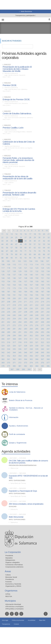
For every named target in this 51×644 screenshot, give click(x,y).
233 (48, 308)
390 (29, 369)
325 (9, 346)
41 (39, 241)
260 (48, 319)
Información (14, 417)
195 (37, 295)
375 (37, 363)
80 (16, 254)
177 (37, 288)
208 (9, 302)
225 (3, 308)
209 (14, 302)
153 (3, 281)
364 (26, 359)
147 (20, 278)
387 (12, 369)
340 (42, 349)
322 (42, 342)
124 (42, 268)
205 (42, 298)
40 (35, 241)
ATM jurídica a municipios (15, 609)
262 (9, 322)
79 (12, 254)
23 (7, 237)
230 (31, 308)
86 (44, 254)
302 (31, 335)
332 (48, 346)
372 (20, 363)
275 (31, 325)
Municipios (10, 601)
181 (9, 292)
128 (14, 271)
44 (2, 244)
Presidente (9, 556)
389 (23, 369)
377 (48, 363)
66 (2, 251)
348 (37, 352)
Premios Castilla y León (13, 128)
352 (9, 356)
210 (20, 302)
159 (37, 281)
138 (20, 275)
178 (42, 288)
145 (9, 278)
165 (20, 285)
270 (3, 325)
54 (49, 244)
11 (2, 234)
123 (37, 268)
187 (42, 292)
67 (7, 251)
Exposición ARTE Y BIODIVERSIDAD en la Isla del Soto (28, 477)
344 (14, 352)
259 (42, 319)
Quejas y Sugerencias (18, 443)
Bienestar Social (11, 577)
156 (20, 281)
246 (20, 315)
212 (31, 302)
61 (30, 248)
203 (31, 298)
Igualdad (13, 507)
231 (37, 308)
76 (49, 251)
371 (14, 363)
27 (25, 237)
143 (48, 275)
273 (20, 325)
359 (48, 356)
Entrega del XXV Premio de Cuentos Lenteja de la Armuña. (19, 210)
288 (3, 332)
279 (3, 329)
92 (21, 258)
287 (48, 329)
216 (3, 305)
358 (42, 356)
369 (3, 363)
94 (30, 258)
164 (14, 285)
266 (31, 322)
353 (14, 356)
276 (37, 325)
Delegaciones (10, 560)
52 (39, 244)
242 (48, 312)
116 (48, 265)
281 (14, 329)
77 (2, 254)
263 (14, 322)
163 (9, 285)
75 (44, 251)
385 (42, 366)
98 (49, 258)
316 (9, 342)
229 (26, 308)
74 (39, 251)
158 (31, 281)
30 (39, 237)
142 (42, 275)
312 (37, 339)
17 (30, 234)
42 (44, 241)
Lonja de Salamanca (17, 392)
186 (37, 292)
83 (30, 254)
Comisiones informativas (14, 565)
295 (42, 332)
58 (16, 248)
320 (31, 342)
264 (20, 322)
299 (14, 335)
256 (26, 319)
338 (31, 349)
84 (35, 254)
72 (30, 251)
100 (8, 261)
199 (9, 298)
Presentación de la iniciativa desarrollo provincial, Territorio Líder (19, 194)
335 (14, 349)
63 (39, 248)
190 (9, 295)
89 (7, 258)
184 (26, 292)
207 (3, 302)
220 (26, 305)
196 (42, 295)
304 (42, 335)
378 (3, 366)
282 (20, 329)
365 (31, 359)
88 (2, 258)
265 (26, 322)
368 (48, 359)
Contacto (16, 624)
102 (19, 261)
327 (20, 346)
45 (7, 244)
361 (9, 359)
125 (48, 268)
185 (31, 292)
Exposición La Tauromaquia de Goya (23, 491)
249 (37, 315)
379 (9, 366)
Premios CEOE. (10, 85)
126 (3, 271)
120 (20, 268)
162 (3, 285)
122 (31, 268)
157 (26, 281)
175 (26, 288)
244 (9, 315)
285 (37, 329)
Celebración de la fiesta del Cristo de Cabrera (19, 143)
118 (9, 268)
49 (25, 244)
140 (31, 275)
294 (37, 332)
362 (14, 359)
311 (31, 339)
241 (42, 312)
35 (12, 241)
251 (48, 315)
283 (26, 329)
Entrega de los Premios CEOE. (16, 99)
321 (37, 342)
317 (14, 342)
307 (9, 339)
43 (49, 241)
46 (12, 244)
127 (9, 271)
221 (31, 305)
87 (49, 254)
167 (31, 285)
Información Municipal (13, 604)
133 (42, 271)
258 (37, 319)
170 (48, 285)
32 (49, 237)
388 (18, 369)
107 (48, 261)
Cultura (8, 575)
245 (14, 315)
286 (42, 329)
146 (14, 278)
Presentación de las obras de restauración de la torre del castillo (18, 178)
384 (37, 366)
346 (26, 352)
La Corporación (13, 552)
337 (26, 349)
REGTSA (9, 596)
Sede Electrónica (26, 11)
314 (48, 339)
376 (42, 363)
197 (48, 295)
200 (14, 298)
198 (3, 298)
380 (14, 366)
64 (44, 248)
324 (3, 346)
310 (26, 339)
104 (31, 261)
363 (20, 359)
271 (9, 325)
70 (21, 251)
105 (36, 261)
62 (35, 248)
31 (44, 237)
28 (30, 237)
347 (31, 352)
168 (37, 285)
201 (20, 298)
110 (14, 265)
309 (20, 339)
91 (16, 258)
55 (2, 248)
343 (9, 352)
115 (42, 265)
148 (26, 278)
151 (42, 278)
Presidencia (10, 579)
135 (3, 275)
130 (26, 271)
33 (2, 241)
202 (26, 298)
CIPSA (8, 594)
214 (42, 302)
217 (9, 305)
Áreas (8, 571)
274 (26, 325)
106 (42, 261)
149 (31, 278)
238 (26, 312)
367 (42, 359)
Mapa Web (42, 620)
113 (31, 265)
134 (48, 271)
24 (12, 237)
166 (26, 285)
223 (42, 305)
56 (7, 248)
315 (3, 342)
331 (42, 346)
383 (31, 366)
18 (35, 234)
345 (20, 352)
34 (7, 241)
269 (48, 322)
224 (48, 305)
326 (14, 346)
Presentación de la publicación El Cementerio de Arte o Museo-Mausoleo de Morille (17, 69)
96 (39, 258)
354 (20, 356)
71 (25, 251)
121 (26, 268)
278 (48, 325)
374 (31, 363)
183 (20, 292)
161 (48, 281)
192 (20, 295)
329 (31, 346)
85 (39, 254)
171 (3, 288)
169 (42, 285)
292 (26, 332)
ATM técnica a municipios (14, 607)
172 (9, 288)
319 (26, 342)
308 (14, 339)
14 (16, 234)
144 (3, 278)
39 (30, 241)
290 (14, 332)
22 (2, 237)
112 (26, 265)
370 (9, 363)
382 (26, 366)
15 (21, 234)
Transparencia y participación (25, 15)
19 (39, 234)
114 (37, 265)
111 (20, 265)
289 (9, 332)
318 (20, 342)
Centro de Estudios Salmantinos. (17, 114)
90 (12, 258)
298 (9, 335)
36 (16, 241)
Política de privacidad (18, 620)
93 (25, 258)
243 (3, 315)
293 (31, 332)
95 (35, 258)
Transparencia (6, 624)
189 (3, 295)
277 (42, 325)
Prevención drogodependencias (23, 465)
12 (7, 234)
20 (44, 234)
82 (25, 254)
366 (37, 359)
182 (14, 292)
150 (37, 278)
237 (20, 312)
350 (48, 352)
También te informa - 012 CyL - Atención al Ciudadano (26, 409)
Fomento (9, 582)
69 (16, 251)
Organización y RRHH (13, 586)
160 (42, 281)
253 (9, 319)
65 (49, 248)
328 (26, 346)
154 (9, 281)
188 (48, 292)
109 (9, 265)
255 (20, 319)
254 (14, 319)
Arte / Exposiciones (17, 481)
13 (12, 234)
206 (48, 298)
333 (3, 349)
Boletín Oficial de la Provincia (21, 400)
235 (9, 312)
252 (3, 319)
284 (31, 329)
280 (9, 329)
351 (3, 356)
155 (14, 281)
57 (12, 248)
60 (25, 248)
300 (20, 335)
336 (20, 349)
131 (31, 271)
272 (14, 325)
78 (7, 254)
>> (40, 369)
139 (26, 275)
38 (25, 241)
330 (37, 346)
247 (26, 315)
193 (26, 295)
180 (3, 292)
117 (3, 268)
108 (3, 265)
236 (14, 312)
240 (37, 312)
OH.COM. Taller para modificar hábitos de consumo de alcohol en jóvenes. (28, 462)
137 (14, 275)
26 (21, 237)
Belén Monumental (16, 517)
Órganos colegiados (12, 562)
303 (37, 335)
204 (37, 298)
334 (9, 349)
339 (37, 349)
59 (21, 248)
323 (48, 342)
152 (48, 278)
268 (42, 322)
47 (16, 244)
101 (14, 261)
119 (14, 268)
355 (26, 356)
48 (21, 244)
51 (35, 244)
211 (26, 302)
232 (42, 308)
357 (37, 356)
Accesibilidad (32, 620)
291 (20, 332)
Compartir (3, 376)
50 (30, 244)
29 (35, 237)
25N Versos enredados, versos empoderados (26, 504)
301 (26, 335)
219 (20, 305)
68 (12, 251)
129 (20, 271)
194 (31, 295)
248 (31, 315)
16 (25, 234)
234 (3, 312)
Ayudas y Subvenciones (19, 426)
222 (37, 305)
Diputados (9, 558)
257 (31, 319)
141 (37, 275)
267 (37, 322)
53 (44, 244)
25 (16, 237)
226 (9, 308)
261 (3, 322)
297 (3, 335)
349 (42, 352)
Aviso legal (5, 620)
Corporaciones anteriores (14, 567)
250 (42, 315)
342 (3, 352)
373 (26, 363)
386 (48, 366)
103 (25, 261)
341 (48, 349)
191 (14, 295)
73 (35, 251)
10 (47, 231)
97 (44, 258)
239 (31, 312)
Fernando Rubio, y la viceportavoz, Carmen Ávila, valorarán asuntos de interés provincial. (18, 160)
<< (4, 231)
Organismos (11, 591)
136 (9, 275)
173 (14, 288)
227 (14, 308)
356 (31, 356)
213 (37, 302)
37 (21, 241)
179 (48, 288)
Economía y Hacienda (13, 584)
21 (49, 234)
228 (20, 308)
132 (37, 271)
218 (14, 305)
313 (42, 339)
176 (31, 288)
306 (3, 339)
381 (20, 366)
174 (20, 288)
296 (48, 332)
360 (3, 359)
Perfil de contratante (17, 434)
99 (3, 261)
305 (48, 335)
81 (21, 254)
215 (48, 302)
